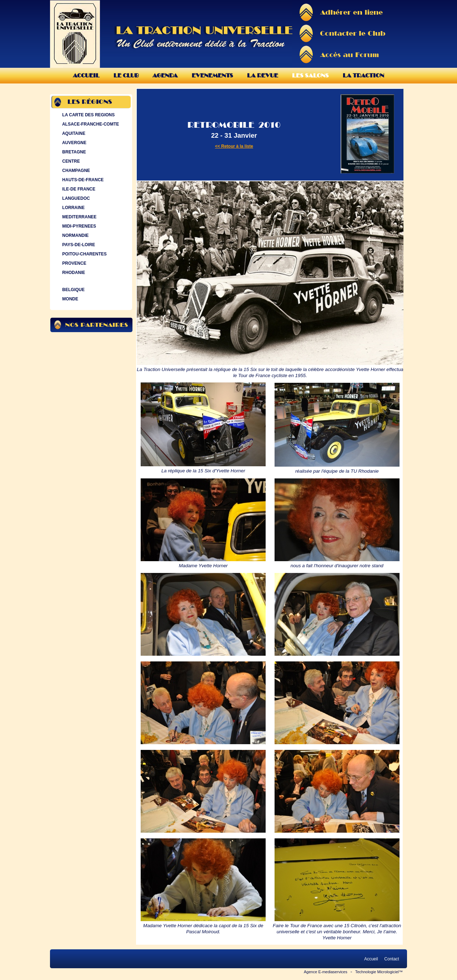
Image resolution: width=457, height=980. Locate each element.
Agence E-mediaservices (326, 972)
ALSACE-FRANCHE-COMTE (90, 124)
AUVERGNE (74, 143)
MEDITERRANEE (79, 217)
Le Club (126, 75)
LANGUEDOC (75, 198)
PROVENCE (74, 263)
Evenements (212, 75)
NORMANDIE (75, 235)
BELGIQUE (73, 290)
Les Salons (310, 75)
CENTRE (70, 161)
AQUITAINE (73, 133)
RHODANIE (73, 273)
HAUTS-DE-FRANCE (82, 180)
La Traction (363, 75)
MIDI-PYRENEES (78, 226)
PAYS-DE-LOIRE (78, 245)
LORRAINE (73, 208)
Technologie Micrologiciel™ (379, 972)
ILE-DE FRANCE (78, 189)
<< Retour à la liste (234, 146)
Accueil (86, 75)
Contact (392, 959)
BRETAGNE (73, 152)
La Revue (263, 75)
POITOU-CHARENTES (84, 254)
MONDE (69, 299)
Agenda (165, 75)
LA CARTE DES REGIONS (88, 115)
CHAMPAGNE (75, 171)
